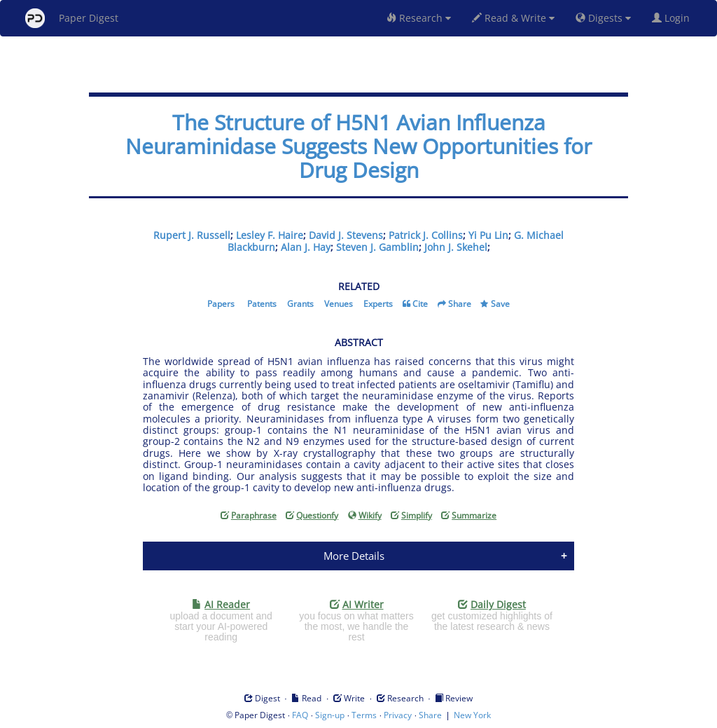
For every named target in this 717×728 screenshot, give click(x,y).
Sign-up (330, 715)
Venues (339, 304)
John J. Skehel (456, 247)
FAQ (300, 715)
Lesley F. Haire (270, 235)
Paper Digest (72, 18)
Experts (378, 304)
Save (500, 304)
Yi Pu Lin (488, 235)
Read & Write (513, 18)
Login (674, 18)
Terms (364, 715)
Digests (603, 18)
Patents (262, 304)
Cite (420, 304)
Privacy (398, 715)
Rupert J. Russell (192, 235)
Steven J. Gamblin (377, 247)
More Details (354, 556)
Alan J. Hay (306, 247)
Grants (300, 304)
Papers (221, 304)
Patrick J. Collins (426, 235)
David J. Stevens (346, 235)
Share (460, 304)
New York (472, 715)
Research (419, 18)
